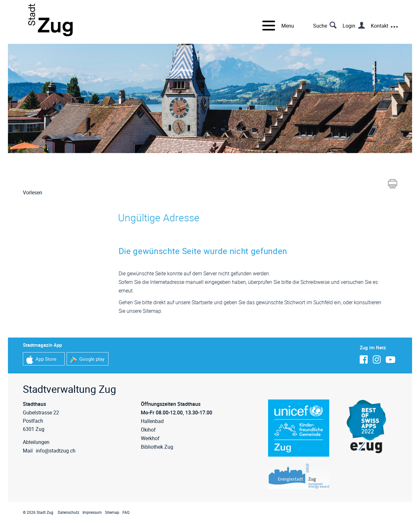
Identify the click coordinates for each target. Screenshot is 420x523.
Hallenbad (152, 421)
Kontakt (380, 26)
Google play (87, 360)
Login (349, 26)
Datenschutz (69, 512)
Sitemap (112, 512)
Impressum (92, 512)
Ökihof (148, 430)
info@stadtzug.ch (56, 451)
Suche (320, 26)
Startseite (202, 302)
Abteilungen (36, 442)
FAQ (126, 512)
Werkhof (150, 438)
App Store (41, 360)
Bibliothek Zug (157, 447)
